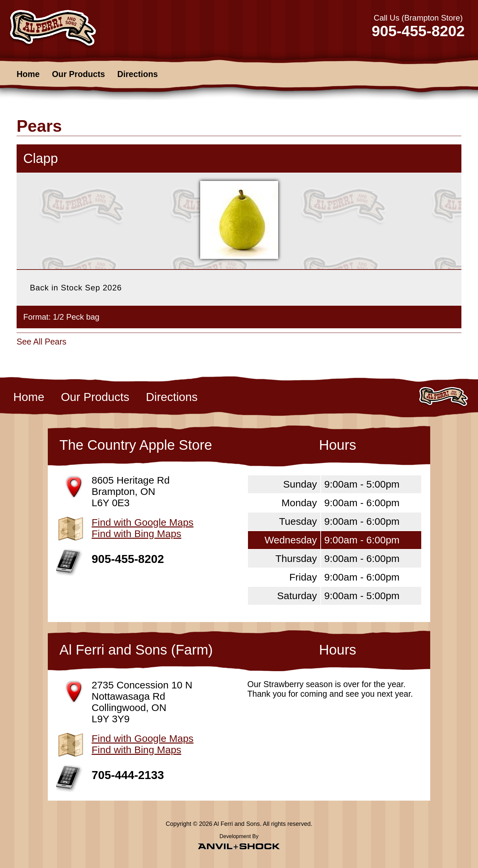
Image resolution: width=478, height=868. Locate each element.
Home (28, 74)
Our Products (78, 74)
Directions (137, 74)
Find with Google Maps (143, 522)
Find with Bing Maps (136, 534)
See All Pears (41, 342)
